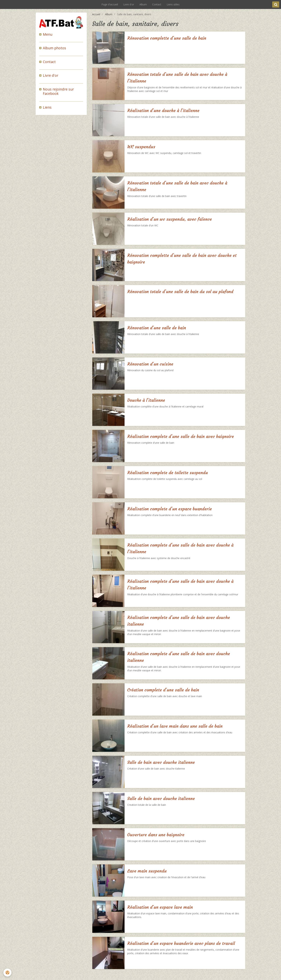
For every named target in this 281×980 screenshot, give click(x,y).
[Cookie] (8, 973)
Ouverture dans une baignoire (156, 835)
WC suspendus (141, 147)
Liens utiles (173, 4)
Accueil (96, 14)
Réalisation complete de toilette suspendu (168, 473)
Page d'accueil (110, 4)
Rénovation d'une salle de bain (157, 328)
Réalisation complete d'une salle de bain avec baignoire (181, 436)
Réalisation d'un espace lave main (160, 907)
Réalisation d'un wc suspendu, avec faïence (170, 219)
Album (143, 4)
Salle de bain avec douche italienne (161, 762)
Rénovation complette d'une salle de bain (167, 38)
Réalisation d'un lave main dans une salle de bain (175, 726)
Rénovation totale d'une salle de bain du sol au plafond (180, 292)
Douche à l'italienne (146, 400)
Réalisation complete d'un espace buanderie (170, 509)
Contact (157, 4)
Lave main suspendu (147, 871)
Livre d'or (129, 4)
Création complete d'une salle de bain (163, 690)
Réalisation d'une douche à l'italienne (163, 111)
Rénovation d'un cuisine (150, 364)
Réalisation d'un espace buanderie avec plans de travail (181, 943)
